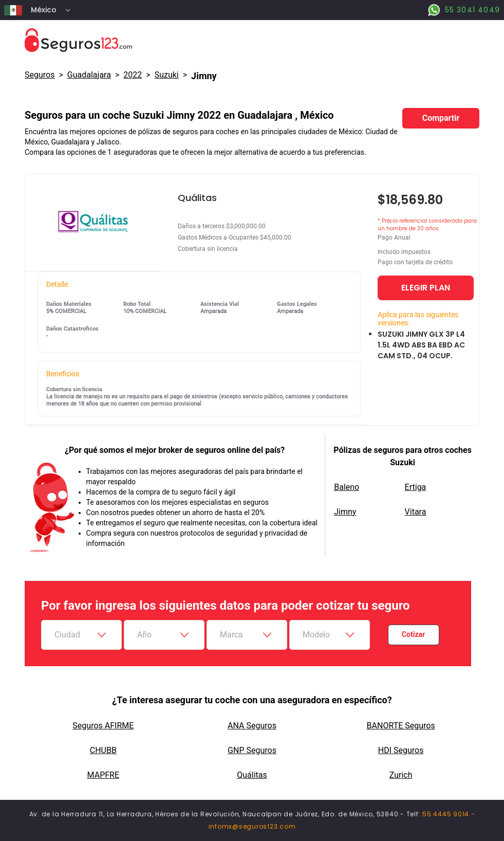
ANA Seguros (252, 726)
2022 (133, 75)
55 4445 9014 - (449, 814)
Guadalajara (89, 75)
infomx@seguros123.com (252, 826)
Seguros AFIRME (103, 726)
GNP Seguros (252, 750)
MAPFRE (103, 775)
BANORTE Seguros (401, 726)
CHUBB (103, 750)
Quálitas (252, 775)
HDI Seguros (401, 750)
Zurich (401, 775)
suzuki (167, 75)
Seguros (40, 75)
